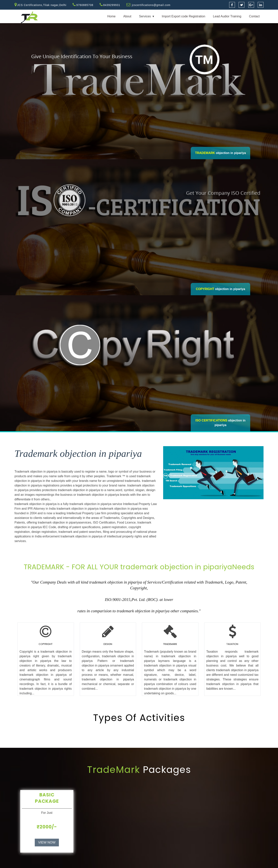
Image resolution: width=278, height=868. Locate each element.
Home (111, 16)
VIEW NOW (47, 842)
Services (145, 16)
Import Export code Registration (183, 16)
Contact (254, 16)
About (127, 16)
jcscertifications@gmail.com (151, 5)
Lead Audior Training (227, 16)
